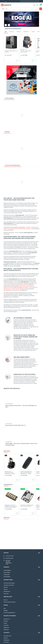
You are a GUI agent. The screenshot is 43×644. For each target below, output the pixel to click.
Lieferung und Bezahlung (9, 583)
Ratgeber (6, 610)
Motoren (17, 290)
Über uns (6, 600)
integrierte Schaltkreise (20, 289)
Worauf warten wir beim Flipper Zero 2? (15, 425)
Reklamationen (7, 591)
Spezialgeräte (25, 287)
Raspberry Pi (6, 627)
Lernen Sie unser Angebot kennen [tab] (12, 165)
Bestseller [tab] (7, 132)
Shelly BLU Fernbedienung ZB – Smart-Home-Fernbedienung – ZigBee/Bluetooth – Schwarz (26, 473)
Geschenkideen (7, 577)
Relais (27, 286)
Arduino (5, 623)
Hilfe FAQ (6, 587)
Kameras (25, 285)
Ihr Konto (7, 633)
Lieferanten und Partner (9, 585)
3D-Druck (16, 203)
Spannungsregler (15, 285)
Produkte (6, 567)
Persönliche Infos (7, 636)
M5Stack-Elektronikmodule (25, 229)
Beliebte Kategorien (10, 616)
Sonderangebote (7, 570)
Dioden (5, 285)
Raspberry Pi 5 (7, 619)
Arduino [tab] (33, 32)
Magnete (21, 285)
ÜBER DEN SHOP (8, 597)
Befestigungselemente (8, 290)
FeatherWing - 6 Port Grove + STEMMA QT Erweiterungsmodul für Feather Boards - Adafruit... (11, 506)
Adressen (6, 638)
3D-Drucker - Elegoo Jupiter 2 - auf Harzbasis (11, 51)
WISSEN (6, 605)
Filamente (6, 621)
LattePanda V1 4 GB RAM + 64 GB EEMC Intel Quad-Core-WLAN (27, 506)
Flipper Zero (6, 629)
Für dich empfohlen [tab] (9, 98)
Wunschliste (6, 642)
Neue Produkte (7, 572)
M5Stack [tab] (39, 32)
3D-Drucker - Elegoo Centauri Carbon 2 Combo (26, 51)
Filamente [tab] (19, 32)
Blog (5, 608)
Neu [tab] (6, 32)
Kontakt (6, 553)
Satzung (5, 589)
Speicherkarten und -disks (9, 289)
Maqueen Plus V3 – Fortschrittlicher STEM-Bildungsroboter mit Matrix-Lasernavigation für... (10, 473)
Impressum (6, 594)
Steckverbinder (22, 286)
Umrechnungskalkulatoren (9, 613)
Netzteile (35, 283)
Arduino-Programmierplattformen (11, 229)
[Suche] (26, 9)
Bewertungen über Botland (9, 602)
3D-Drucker (6, 625)
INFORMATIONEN (8, 580)
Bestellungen (6, 640)
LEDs (10, 285)
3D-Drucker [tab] (12, 32)
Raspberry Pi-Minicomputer (32, 227)
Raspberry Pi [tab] (26, 32)
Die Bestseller (7, 575)
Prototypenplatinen (33, 287)
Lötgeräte (6, 283)
